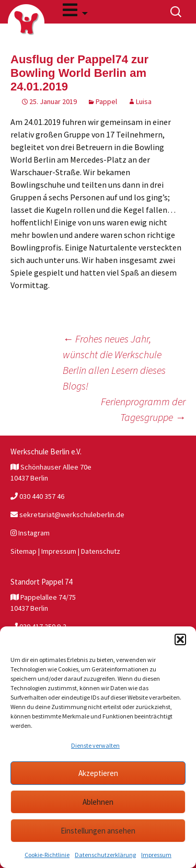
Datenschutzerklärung (105, 855)
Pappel (106, 101)
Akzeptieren (98, 773)
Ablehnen (98, 802)
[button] (180, 639)
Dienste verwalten (95, 745)
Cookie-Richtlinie (47, 855)
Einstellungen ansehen (98, 831)
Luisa (144, 101)
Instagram (30, 533)
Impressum (156, 855)
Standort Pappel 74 (41, 582)
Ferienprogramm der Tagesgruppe (143, 409)
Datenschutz (101, 551)
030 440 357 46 (37, 496)
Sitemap (24, 551)
